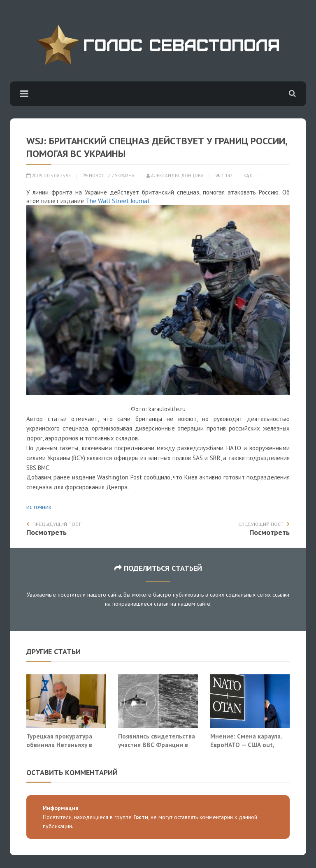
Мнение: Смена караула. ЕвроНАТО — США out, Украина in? (246, 745)
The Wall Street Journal (117, 201)
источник (39, 507)
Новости (100, 176)
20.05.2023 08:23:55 (49, 176)
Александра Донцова (175, 176)
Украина (125, 176)
